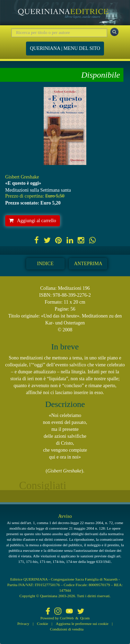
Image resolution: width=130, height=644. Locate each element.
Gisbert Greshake (22, 177)
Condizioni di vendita (67, 629)
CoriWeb (67, 618)
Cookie (43, 624)
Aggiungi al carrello (33, 221)
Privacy (23, 624)
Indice (45, 264)
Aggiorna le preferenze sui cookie (82, 624)
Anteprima (88, 264)
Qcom (85, 618)
